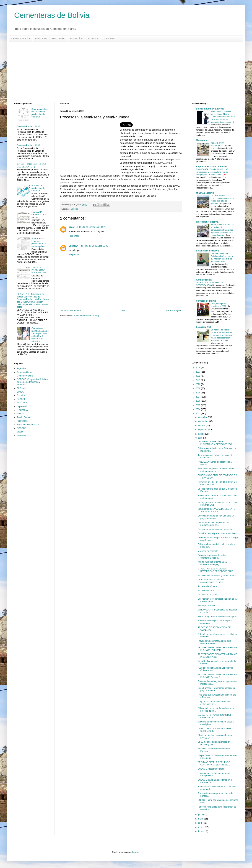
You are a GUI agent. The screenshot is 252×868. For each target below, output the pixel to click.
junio (201, 814)
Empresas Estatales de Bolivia (211, 167)
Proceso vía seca (206, 590)
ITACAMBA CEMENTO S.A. (39, 213)
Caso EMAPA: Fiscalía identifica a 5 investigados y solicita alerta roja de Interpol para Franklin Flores (212, 172)
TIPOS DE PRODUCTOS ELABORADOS (39, 270)
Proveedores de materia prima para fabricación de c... (215, 642)
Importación (23, 406)
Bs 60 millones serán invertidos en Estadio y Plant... (214, 743)
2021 (198, 380)
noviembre (203, 421)
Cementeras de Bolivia (52, 15)
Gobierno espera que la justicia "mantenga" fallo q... (212, 556)
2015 (198, 405)
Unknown (73, 246)
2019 (198, 388)
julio (200, 438)
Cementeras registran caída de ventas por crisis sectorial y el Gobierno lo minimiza (40, 335)
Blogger (136, 852)
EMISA (20, 392)
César (72, 227)
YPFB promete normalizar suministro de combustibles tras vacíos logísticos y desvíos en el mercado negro (223, 230)
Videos (20, 432)
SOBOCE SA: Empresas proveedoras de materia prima (39, 242)
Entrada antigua (173, 310)
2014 (198, 409)
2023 (198, 372)
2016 (198, 401)
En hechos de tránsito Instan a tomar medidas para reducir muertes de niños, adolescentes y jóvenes (222, 335)
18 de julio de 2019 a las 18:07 (90, 227)
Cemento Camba (25, 372)
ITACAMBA (59, 39)
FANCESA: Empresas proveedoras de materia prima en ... (216, 470)
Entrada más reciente (71, 310)
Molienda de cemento (208, 551)
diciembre (203, 417)
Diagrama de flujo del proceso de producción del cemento (40, 113)
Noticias (21, 414)
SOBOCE (93, 39)
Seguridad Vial (203, 327)
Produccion (76, 39)
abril (201, 823)
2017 (198, 397)
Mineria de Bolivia (205, 193)
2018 (198, 393)
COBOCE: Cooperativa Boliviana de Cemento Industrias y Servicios (33, 382)
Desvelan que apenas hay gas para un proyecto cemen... (216, 517)
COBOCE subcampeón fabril (211, 769)
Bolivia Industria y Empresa (210, 109)
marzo (202, 827)
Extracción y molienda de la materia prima (218, 617)
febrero (202, 831)
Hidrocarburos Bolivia (207, 222)
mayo (201, 819)
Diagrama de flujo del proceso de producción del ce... (213, 524)
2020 (198, 384)
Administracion (204, 280)
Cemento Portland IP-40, (29, 145)
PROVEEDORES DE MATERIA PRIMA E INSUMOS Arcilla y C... (217, 676)
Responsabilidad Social (28, 425)
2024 (198, 368)
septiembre (204, 430)
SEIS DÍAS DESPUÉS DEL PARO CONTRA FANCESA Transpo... (214, 763)
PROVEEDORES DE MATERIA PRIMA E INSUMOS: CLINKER (217, 649)
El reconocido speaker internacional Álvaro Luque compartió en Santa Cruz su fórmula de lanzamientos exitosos (223, 117)
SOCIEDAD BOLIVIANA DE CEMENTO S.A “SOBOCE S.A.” (217, 510)
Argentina (21, 368)
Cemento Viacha (21, 39)
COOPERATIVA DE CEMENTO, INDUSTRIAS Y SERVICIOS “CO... (216, 443)
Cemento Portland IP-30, (29, 126)
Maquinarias (202, 140)
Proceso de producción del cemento (38, 188)
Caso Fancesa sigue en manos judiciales (217, 533)
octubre (202, 426)
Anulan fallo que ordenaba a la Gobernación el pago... (212, 563)
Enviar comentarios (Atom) (86, 316)
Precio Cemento (25, 417)
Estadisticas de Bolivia (208, 251)
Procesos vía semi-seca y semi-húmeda (217, 576)
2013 (198, 414)
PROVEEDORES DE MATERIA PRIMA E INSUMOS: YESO (217, 656)
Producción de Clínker (208, 595)
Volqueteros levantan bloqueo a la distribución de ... (214, 703)
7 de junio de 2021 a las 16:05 (94, 246)
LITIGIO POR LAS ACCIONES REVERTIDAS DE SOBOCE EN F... (216, 570)
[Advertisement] (121, 72)
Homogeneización (206, 606)
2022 (198, 376)
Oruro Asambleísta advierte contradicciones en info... (211, 581)
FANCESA (41, 39)
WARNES (109, 39)
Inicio (123, 310)
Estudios (74, 209)
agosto (202, 434)
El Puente (22, 388)
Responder (74, 236)
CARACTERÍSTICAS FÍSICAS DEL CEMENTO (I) (31, 165)
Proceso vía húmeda (207, 586)
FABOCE (21, 399)
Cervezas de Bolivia (206, 301)
